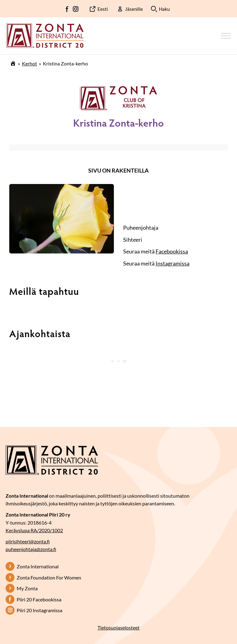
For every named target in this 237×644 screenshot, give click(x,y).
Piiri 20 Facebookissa (39, 599)
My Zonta (27, 588)
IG (76, 9)
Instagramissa (173, 263)
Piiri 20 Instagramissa (39, 610)
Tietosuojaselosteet (118, 627)
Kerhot (29, 63)
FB (67, 9)
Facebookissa (172, 251)
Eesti (103, 9)
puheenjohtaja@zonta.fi (31, 549)
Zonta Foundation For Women (49, 577)
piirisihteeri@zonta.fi (28, 541)
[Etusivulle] (45, 35)
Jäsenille (134, 9)
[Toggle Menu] (226, 36)
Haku (164, 9)
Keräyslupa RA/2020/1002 (34, 530)
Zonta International (38, 566)
